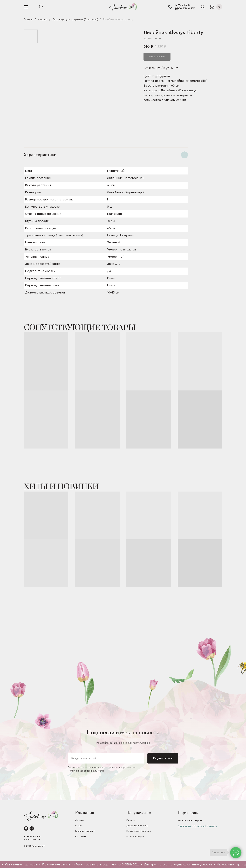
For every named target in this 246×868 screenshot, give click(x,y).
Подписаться (163, 758)
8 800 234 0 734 (185, 9)
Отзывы (80, 820)
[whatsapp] (26, 828)
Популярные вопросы (139, 831)
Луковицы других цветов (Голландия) (75, 19)
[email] (106, 758)
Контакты (80, 837)
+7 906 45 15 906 (32, 836)
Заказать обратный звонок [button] (197, 826)
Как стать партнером (190, 820)
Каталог (43, 19)
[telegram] (32, 828)
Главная (29, 19)
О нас (78, 826)
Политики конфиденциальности (86, 771)
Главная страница (85, 831)
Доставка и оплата (137, 826)
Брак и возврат (135, 837)
